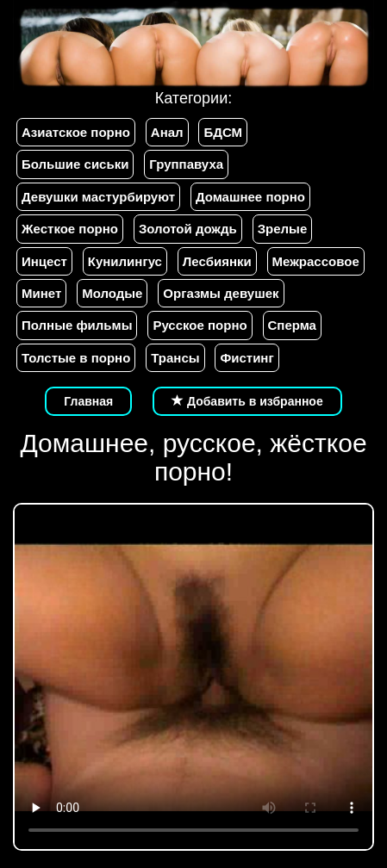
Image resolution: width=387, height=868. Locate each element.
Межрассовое (316, 261)
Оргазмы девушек (221, 293)
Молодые (112, 293)
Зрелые (283, 229)
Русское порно (200, 325)
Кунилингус (125, 261)
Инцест (44, 261)
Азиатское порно (76, 132)
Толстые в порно (76, 358)
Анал (167, 132)
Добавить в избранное (247, 401)
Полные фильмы (77, 325)
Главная (88, 401)
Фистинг (247, 358)
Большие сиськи (75, 164)
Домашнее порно (250, 197)
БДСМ (223, 132)
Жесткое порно (70, 229)
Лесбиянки (217, 261)
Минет (41, 293)
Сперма (292, 325)
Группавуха (186, 164)
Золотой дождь (188, 229)
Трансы (175, 358)
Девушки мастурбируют (98, 197)
